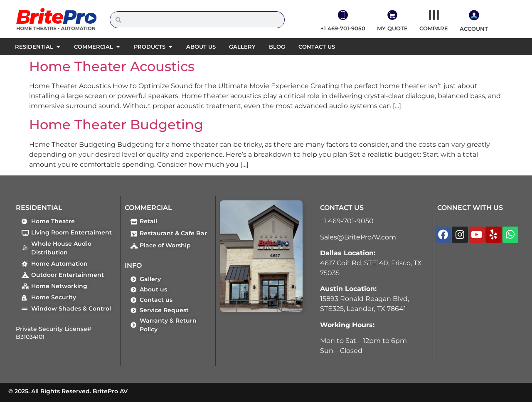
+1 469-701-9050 (347, 221)
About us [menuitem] (201, 47)
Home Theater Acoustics (112, 66)
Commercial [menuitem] (94, 47)
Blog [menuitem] (277, 47)
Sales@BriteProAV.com (358, 237)
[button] (58, 47)
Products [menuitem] (150, 47)
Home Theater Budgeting (116, 125)
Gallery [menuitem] (242, 47)
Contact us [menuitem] (317, 47)
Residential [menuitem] (34, 47)
